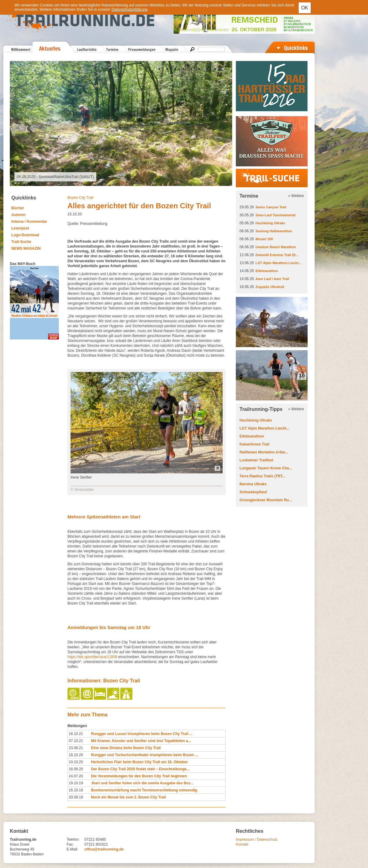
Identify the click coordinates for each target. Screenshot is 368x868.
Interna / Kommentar (29, 222)
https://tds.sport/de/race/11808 (92, 657)
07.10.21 (76, 741)
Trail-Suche (21, 242)
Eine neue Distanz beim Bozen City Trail (126, 748)
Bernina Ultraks (253, 484)
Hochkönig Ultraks (270, 223)
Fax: (70, 844)
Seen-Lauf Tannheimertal (276, 215)
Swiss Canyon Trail (271, 207)
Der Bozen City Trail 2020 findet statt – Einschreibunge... (140, 769)
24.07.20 (76, 776)
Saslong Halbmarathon (274, 231)
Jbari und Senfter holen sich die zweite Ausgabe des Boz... (142, 783)
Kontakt (242, 844)
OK (305, 8)
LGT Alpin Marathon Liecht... (278, 263)
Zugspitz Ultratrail (270, 287)
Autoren (18, 215)
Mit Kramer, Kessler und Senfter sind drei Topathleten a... (141, 741)
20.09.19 (76, 797)
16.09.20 (76, 769)
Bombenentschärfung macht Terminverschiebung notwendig (144, 790)
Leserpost (20, 228)
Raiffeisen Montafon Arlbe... (264, 452)
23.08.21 (76, 748)
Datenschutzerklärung (130, 9)
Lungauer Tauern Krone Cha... (266, 468)
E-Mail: (72, 849)
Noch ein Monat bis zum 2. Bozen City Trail (128, 797)
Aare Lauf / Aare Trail (272, 279)
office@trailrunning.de (104, 849)
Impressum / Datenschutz (257, 840)
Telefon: (73, 840)
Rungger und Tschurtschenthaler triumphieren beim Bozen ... (145, 755)
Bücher (18, 208)
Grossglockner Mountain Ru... (266, 500)
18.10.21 (76, 734)
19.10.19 (76, 783)
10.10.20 (76, 762)
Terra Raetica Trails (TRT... (262, 476)
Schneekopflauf (253, 492)
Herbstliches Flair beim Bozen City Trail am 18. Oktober (139, 762)
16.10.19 (76, 790)
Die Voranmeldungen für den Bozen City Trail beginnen (139, 776)
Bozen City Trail (80, 198)
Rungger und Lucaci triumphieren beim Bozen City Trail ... (142, 734)
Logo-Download (25, 235)
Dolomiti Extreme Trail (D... (277, 255)
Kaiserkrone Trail (254, 444)
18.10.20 (76, 755)
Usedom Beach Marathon (276, 247)
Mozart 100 (264, 239)
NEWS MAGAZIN (26, 248)
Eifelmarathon (267, 271)
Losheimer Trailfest (256, 460)
